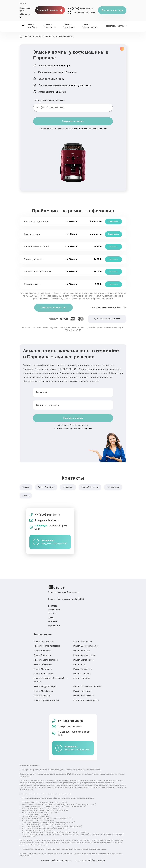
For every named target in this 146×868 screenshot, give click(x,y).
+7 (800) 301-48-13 (80, 8)
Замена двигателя (34, 259)
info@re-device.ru (44, 520)
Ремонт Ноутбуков (42, 651)
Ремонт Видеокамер (43, 674)
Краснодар (68, 487)
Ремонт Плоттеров (82, 674)
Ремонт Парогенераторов (46, 660)
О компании (54, 610)
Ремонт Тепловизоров (84, 696)
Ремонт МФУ (79, 664)
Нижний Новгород (90, 487)
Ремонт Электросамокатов (86, 646)
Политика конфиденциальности (56, 860)
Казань (26, 496)
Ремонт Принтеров (43, 655)
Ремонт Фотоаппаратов (84, 655)
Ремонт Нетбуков (81, 651)
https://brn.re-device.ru (35, 854)
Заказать (113, 222)
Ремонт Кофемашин (83, 641)
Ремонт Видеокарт (42, 696)
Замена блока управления (38, 272)
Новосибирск (113, 487)
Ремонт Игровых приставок (46, 700)
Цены (51, 617)
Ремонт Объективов (43, 664)
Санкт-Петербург (46, 487)
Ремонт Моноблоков (43, 691)
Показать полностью (53, 307)
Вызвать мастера (112, 10)
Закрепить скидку (73, 121)
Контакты (53, 621)
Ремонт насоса (32, 284)
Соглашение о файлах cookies (90, 860)
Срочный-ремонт (50, 10)
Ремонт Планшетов (82, 669)
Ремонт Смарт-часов (83, 660)
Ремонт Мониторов (43, 669)
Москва (26, 487)
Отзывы (52, 614)
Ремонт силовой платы (36, 247)
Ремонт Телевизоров (43, 641)
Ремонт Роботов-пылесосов (47, 646)
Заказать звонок (73, 418)
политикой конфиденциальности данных (88, 128)
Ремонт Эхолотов (82, 678)
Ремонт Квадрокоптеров (45, 686)
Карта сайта (54, 625)
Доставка (53, 606)
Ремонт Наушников (82, 691)
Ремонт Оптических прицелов (87, 686)
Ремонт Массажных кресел (86, 700)
